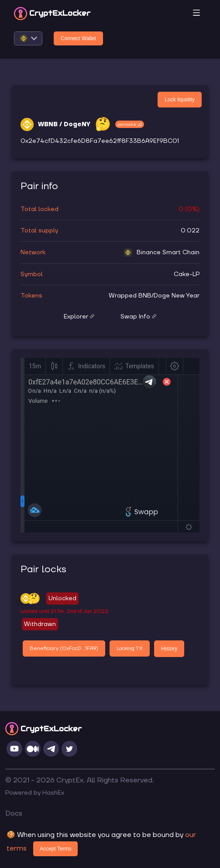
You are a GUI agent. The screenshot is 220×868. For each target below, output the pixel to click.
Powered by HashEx (35, 793)
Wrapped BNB (130, 296)
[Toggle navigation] (196, 13)
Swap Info (138, 317)
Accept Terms (55, 849)
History (169, 649)
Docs (14, 813)
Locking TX (130, 648)
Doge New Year (177, 296)
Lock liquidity (180, 100)
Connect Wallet (78, 38)
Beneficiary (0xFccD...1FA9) (64, 648)
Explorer (79, 317)
